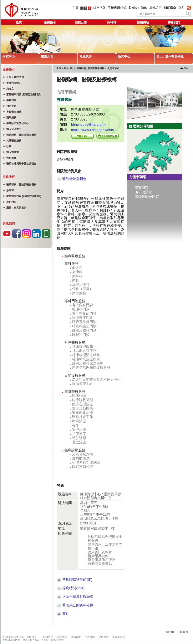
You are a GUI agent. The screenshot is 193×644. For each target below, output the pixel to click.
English (134, 8)
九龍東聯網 (113, 68)
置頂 (170, 632)
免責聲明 (90, 637)
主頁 (75, 8)
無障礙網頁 (119, 637)
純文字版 (99, 8)
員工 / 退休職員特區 (170, 56)
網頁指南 (170, 8)
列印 (181, 8)
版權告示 (48, 637)
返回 (184, 632)
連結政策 (76, 637)
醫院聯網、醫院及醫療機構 (90, 68)
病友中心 (9, 56)
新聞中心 (124, 56)
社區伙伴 (86, 56)
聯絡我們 (174, 22)
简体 (144, 8)
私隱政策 (62, 637)
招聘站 (112, 22)
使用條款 (104, 637)
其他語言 (155, 8)
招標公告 (81, 22)
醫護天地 (47, 56)
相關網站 (143, 22)
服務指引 (50, 22)
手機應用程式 (117, 8)
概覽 (19, 22)
